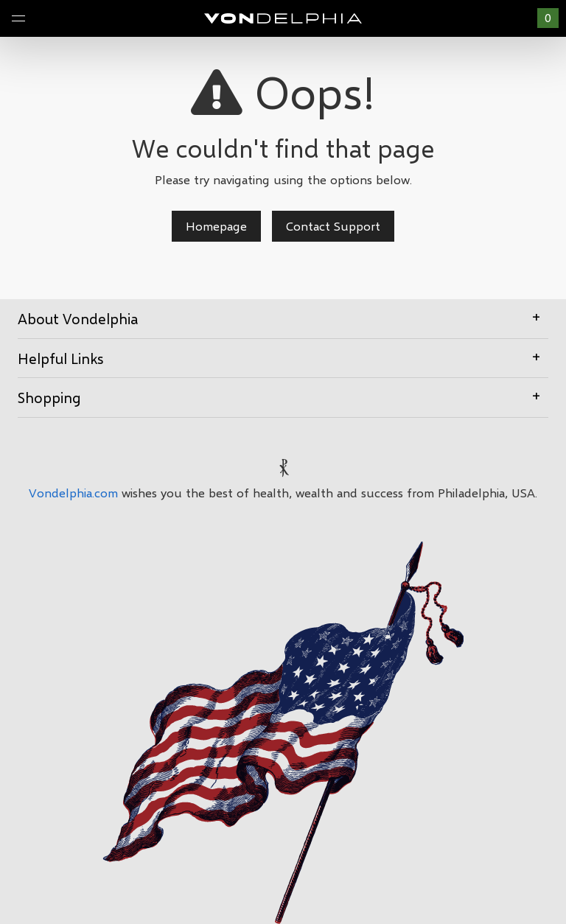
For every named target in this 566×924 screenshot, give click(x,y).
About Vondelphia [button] (283, 318)
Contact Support (333, 226)
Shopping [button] (283, 396)
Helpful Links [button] (283, 357)
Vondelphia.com (73, 493)
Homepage (216, 226)
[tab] (283, 319)
